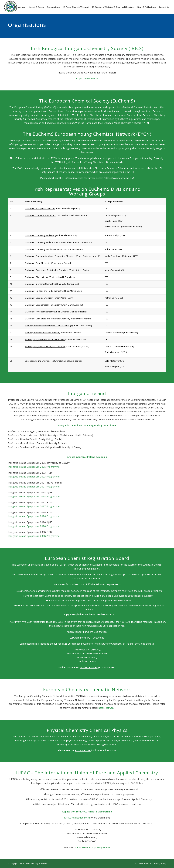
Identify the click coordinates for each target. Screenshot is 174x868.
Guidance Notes (89, 667)
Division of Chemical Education (40, 215)
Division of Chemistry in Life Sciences (43, 249)
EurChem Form (78, 638)
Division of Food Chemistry (38, 263)
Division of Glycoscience (37, 277)
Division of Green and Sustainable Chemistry (47, 270)
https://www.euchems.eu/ (119, 178)
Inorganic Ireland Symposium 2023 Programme (34, 477)
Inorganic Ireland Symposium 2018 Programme (34, 496)
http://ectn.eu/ (106, 708)
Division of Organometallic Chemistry (43, 305)
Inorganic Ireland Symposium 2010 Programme (34, 526)
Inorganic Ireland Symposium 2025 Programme (34, 467)
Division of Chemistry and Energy (41, 235)
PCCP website (83, 750)
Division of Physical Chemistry (39, 312)
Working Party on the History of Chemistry (45, 346)
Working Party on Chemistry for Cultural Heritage (48, 326)
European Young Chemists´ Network (42, 361)
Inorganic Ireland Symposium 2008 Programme (34, 536)
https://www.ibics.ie (87, 78)
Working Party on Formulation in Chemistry (46, 339)
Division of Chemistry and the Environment (46, 242)
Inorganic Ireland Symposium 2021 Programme (34, 487)
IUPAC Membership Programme (92, 847)
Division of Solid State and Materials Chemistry (48, 319)
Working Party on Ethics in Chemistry (43, 333)
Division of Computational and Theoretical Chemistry (50, 256)
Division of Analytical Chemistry (40, 208)
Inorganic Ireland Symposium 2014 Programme (34, 516)
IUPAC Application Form (77, 818)
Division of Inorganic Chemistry (40, 284)
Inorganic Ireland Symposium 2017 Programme (34, 506)
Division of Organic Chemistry (39, 298)
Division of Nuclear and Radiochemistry (44, 291)
